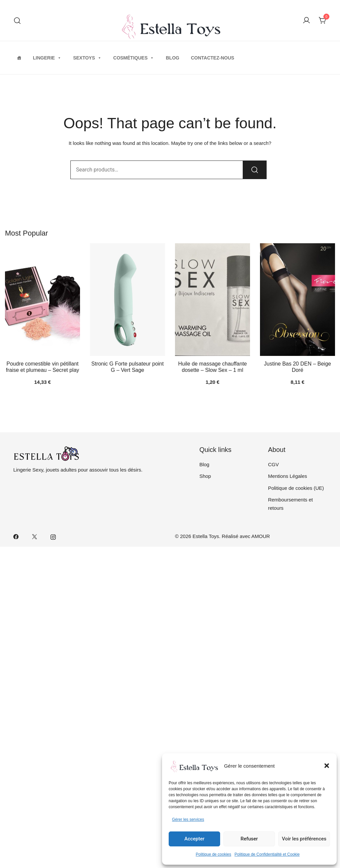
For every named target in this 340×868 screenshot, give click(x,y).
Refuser (249, 839)
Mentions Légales (288, 476)
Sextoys (87, 58)
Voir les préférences (304, 839)
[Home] (19, 58)
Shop (205, 476)
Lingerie (47, 58)
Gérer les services (188, 819)
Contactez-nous (212, 58)
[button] (327, 766)
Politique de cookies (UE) (296, 488)
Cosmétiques (134, 58)
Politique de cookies (214, 854)
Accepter (194, 839)
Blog (172, 58)
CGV (273, 464)
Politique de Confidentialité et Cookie (267, 854)
